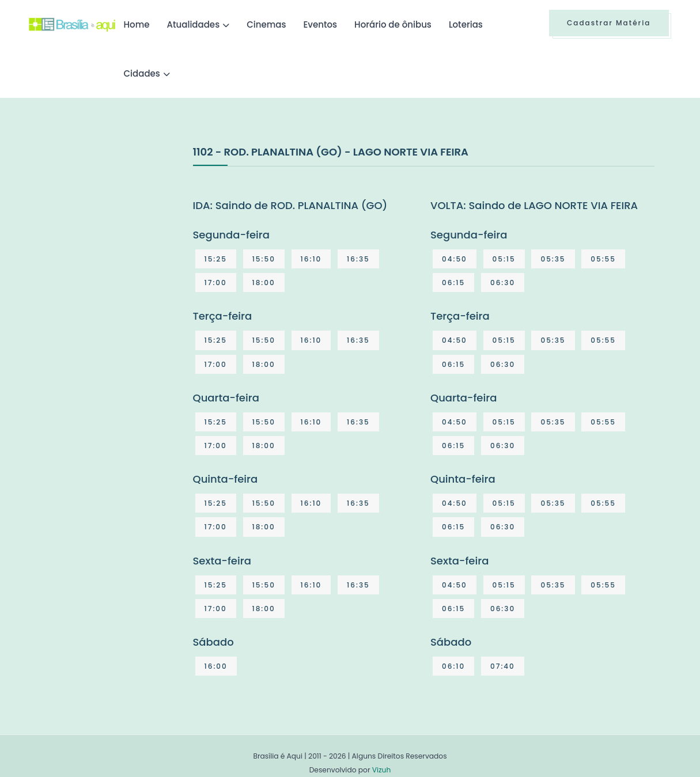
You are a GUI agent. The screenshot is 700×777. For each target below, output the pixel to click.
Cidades (142, 73)
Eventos (320, 24)
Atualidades (194, 24)
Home (137, 24)
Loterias (466, 24)
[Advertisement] (115, 230)
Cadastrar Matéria (609, 23)
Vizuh (382, 770)
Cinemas (266, 24)
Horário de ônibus (393, 24)
